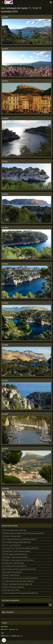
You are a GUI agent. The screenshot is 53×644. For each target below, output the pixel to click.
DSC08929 (5, 228)
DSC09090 (5, 449)
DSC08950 (5, 303)
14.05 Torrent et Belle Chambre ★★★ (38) (14, 530)
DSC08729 (5, 81)
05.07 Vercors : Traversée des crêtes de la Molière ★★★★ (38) (20, 578)
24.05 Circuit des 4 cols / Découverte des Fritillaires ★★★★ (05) (20, 548)
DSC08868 (5, 118)
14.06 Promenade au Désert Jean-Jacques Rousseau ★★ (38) (19, 569)
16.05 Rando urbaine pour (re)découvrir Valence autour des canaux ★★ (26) (23, 533)
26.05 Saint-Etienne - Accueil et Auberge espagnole (16, 551)
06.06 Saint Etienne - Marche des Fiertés (13, 563)
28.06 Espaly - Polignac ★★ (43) (11, 575)
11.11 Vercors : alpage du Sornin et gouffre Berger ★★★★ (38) (20, 593)
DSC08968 (5, 345)
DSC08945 (5, 264)
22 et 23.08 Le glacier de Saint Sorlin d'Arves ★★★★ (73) (18, 581)
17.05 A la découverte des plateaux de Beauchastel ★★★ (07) (19, 539)
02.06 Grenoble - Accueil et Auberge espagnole (15, 557)
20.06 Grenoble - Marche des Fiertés (12, 572)
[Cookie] (4, 640)
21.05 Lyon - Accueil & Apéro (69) (11, 545)
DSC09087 (5, 414)
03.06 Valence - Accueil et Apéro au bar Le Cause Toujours (18, 560)
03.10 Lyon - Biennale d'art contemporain (13, 587)
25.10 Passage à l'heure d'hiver (11, 590)
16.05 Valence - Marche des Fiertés (11, 536)
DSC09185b (5, 489)
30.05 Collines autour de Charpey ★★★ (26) (14, 554)
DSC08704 (5, 49)
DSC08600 (5, 17)
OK (50, 605)
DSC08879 (5, 194)
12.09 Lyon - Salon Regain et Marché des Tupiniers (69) (17, 584)
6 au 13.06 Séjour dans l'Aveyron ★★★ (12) (14, 566)
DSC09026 (5, 381)
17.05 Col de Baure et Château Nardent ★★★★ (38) (16, 542)
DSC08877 (5, 162)
